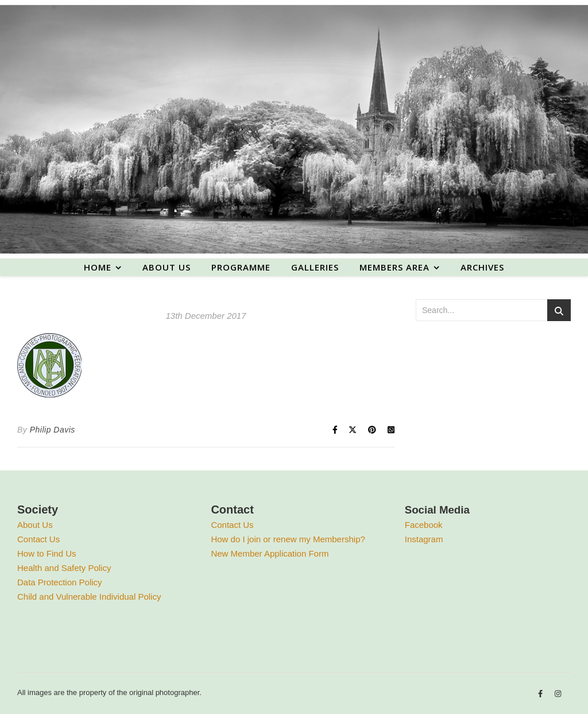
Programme (241, 267)
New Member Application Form (270, 553)
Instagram (424, 539)
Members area (394, 267)
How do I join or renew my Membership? (288, 539)
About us (167, 267)
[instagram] (558, 694)
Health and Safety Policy (64, 568)
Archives (482, 267)
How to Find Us (47, 553)
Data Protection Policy (60, 582)
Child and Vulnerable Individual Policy (89, 597)
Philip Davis (53, 430)
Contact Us (38, 539)
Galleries (315, 267)
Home (98, 267)
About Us (35, 525)
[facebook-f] (541, 694)
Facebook (424, 525)
